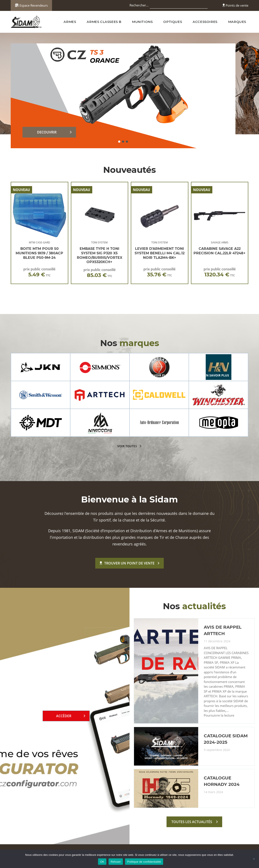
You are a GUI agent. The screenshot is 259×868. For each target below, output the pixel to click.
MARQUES (237, 22)
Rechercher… (139, 5)
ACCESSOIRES (205, 22)
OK (102, 862)
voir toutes (127, 446)
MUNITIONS (142, 22)
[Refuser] (254, 859)
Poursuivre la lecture (219, 715)
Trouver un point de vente (127, 563)
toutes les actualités (192, 822)
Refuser (116, 862)
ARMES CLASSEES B (104, 22)
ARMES (70, 22)
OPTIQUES (173, 22)
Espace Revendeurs (31, 5)
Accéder (64, 716)
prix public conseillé (39, 272)
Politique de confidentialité (144, 862)
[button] (119, 142)
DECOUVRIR (47, 132)
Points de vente (235, 5)
